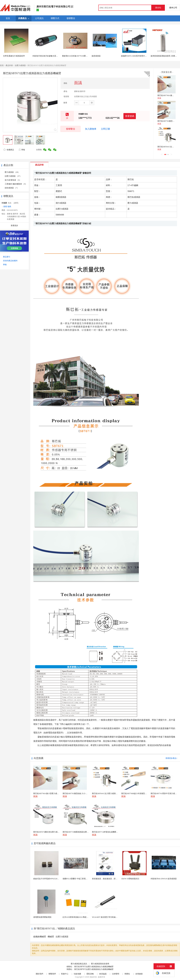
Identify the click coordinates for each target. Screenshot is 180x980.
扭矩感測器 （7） (12, 188)
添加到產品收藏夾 (10, 261)
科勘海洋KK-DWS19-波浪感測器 (164, 879)
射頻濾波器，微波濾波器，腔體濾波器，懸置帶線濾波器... (115, 879)
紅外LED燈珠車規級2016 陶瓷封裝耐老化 (79, 917)
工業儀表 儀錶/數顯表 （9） (16, 184)
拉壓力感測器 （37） (13, 176)
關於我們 (39, 974)
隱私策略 (90, 974)
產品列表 (9, 65)
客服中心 (65, 974)
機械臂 (51, 937)
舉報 (22, 150)
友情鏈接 (139, 974)
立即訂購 (105, 129)
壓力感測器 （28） (12, 172)
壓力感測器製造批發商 (100, 964)
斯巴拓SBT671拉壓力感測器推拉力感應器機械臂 (94, 967)
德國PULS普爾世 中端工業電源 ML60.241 (79, 879)
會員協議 (103, 974)
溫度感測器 (96, 56)
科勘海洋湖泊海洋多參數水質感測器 (47, 56)
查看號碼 (130, 116)
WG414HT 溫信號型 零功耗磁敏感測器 (107, 917)
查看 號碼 (7, 207)
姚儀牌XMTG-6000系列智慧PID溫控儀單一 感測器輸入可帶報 (146, 56)
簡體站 (127, 974)
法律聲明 (116, 974)
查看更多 (14, 226)
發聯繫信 (70, 129)
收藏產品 (9, 150)
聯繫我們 (52, 974)
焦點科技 (93, 977)
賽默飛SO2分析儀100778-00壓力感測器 (78, 56)
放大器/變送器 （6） (13, 180)
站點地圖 (77, 974)
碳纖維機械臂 (40, 937)
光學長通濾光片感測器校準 (14, 56)
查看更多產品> (171, 758)
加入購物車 (91, 129)
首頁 (2, 65)
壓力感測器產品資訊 (79, 964)
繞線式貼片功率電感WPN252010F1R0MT (50, 879)
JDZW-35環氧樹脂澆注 (130, 879)
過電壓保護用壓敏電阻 (42, 917)
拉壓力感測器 (20, 65)
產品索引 (7, 257)
